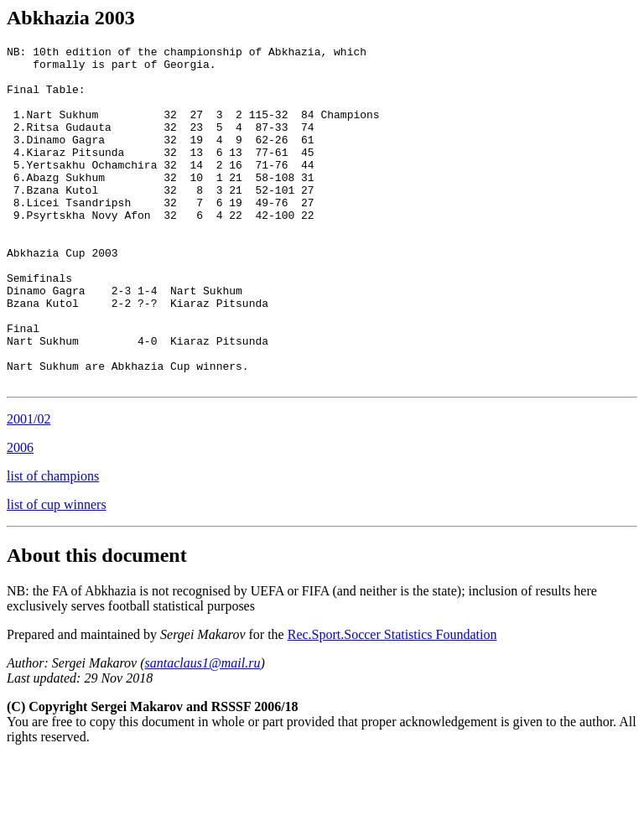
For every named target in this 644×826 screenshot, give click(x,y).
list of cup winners (57, 572)
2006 (20, 515)
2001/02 (29, 487)
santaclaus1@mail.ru (203, 731)
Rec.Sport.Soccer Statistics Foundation (392, 702)
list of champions (53, 544)
